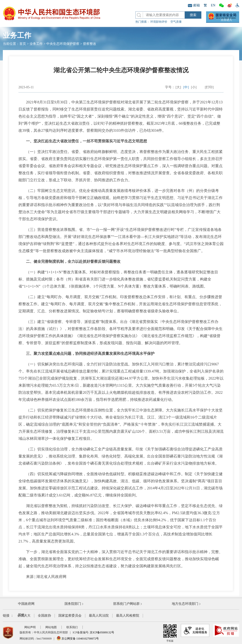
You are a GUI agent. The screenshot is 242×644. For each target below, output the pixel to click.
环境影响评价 (159, 22)
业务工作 (36, 44)
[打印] (209, 87)
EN (213, 5)
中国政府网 (26, 604)
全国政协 (44, 616)
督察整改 (90, 44)
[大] (178, 87)
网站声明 (30, 627)
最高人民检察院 (128, 616)
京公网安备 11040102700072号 (78, 639)
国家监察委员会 (70, 616)
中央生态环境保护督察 (63, 44)
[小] (194, 87)
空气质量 (176, 22)
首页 (23, 44)
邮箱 (194, 5)
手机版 (170, 633)
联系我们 (72, 627)
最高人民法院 (99, 616)
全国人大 (24, 616)
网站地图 (51, 627)
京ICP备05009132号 (102, 632)
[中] (186, 87)
